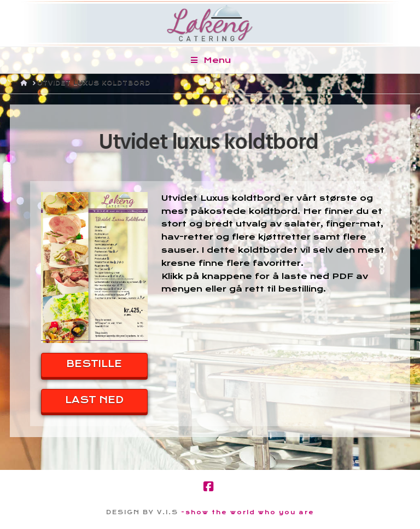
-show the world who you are (248, 512)
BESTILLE (94, 364)
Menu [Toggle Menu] (210, 60)
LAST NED (94, 400)
